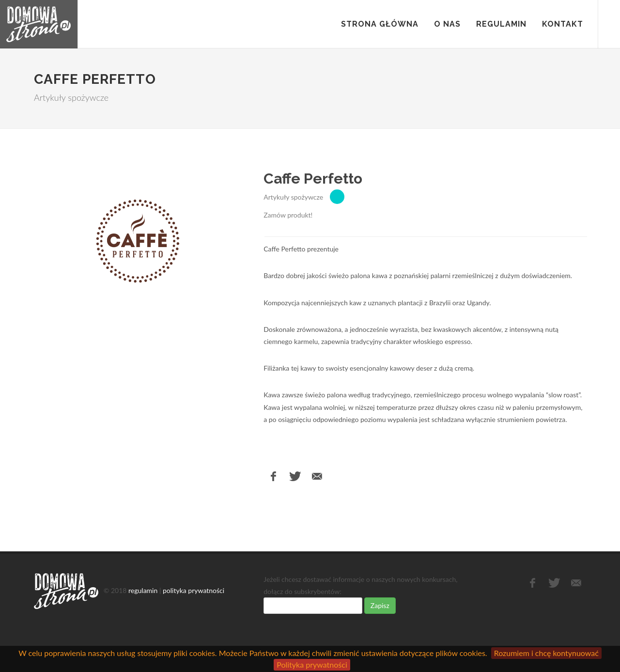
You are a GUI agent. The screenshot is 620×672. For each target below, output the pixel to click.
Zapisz (380, 605)
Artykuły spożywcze (293, 197)
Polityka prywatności (312, 664)
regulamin (143, 590)
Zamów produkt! (288, 215)
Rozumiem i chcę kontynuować (546, 653)
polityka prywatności (194, 590)
